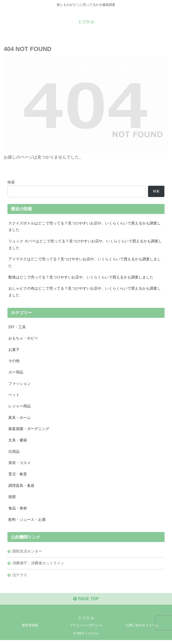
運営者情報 (30, 629)
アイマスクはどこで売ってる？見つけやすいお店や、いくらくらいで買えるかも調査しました (85, 263)
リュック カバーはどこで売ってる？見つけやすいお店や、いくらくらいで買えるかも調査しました (85, 245)
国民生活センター (27, 554)
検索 (11, 182)
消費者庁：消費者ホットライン (38, 566)
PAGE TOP (86, 603)
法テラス (20, 578)
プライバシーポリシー (86, 629)
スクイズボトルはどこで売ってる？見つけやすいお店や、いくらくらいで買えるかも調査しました (85, 226)
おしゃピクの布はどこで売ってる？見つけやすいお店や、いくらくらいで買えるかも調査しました (85, 293)
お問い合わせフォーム (142, 629)
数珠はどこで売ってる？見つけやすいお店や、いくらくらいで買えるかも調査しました (81, 278)
